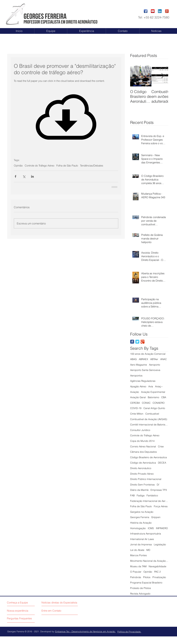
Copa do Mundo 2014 (142, 441)
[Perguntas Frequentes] (20, 618)
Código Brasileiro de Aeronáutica (148, 457)
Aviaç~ (159, 386)
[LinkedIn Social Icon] (160, 11)
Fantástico (152, 495)
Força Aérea (161, 506)
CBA (164, 397)
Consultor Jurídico (140, 430)
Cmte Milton (137, 414)
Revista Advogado (140, 594)
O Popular (136, 572)
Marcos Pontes (138, 555)
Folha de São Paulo (67, 166)
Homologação (138, 528)
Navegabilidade (157, 566)
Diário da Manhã (139, 490)
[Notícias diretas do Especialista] (60, 603)
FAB (132, 495)
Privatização (159, 577)
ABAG (133, 359)
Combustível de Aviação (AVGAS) (149, 419)
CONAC (146, 403)
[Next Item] (163, 76)
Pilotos (147, 577)
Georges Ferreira (140, 517)
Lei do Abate (137, 550)
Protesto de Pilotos (141, 588)
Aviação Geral (138, 397)
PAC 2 (157, 572)
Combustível (152, 414)
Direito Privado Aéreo (142, 474)
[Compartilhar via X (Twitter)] (24, 176)
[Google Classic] (143, 342)
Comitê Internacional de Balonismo (149, 425)
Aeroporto (155, 365)
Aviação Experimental (153, 392)
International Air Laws (142, 539)
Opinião (18, 166)
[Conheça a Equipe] (18, 603)
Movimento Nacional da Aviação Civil (149, 561)
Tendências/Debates (92, 166)
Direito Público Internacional (146, 479)
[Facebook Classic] (132, 342)
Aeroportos (136, 376)
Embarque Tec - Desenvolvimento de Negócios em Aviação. (85, 631)
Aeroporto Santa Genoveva (145, 370)
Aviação (135, 392)
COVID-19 (136, 408)
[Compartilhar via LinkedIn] (32, 176)
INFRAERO (162, 528)
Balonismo (153, 397)
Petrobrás (136, 577)
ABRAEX (143, 359)
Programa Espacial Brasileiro (146, 583)
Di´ (158, 485)
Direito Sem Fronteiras (142, 485)
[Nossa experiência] (21, 611)
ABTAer (154, 359)
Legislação (160, 544)
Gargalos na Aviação (142, 512)
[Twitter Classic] (137, 342)
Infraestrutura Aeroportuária (146, 534)
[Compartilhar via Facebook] (15, 176)
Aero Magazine (139, 365)
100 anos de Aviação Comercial (148, 354)
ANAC (164, 359)
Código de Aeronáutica (143, 463)
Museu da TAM (138, 566)
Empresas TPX (159, 490)
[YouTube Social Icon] (153, 11)
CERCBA (135, 403)
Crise (161, 446)
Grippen (156, 517)
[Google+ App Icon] (167, 11)
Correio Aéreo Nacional (143, 446)
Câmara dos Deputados (143, 452)
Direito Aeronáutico (141, 468)
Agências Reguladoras (143, 381)
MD (148, 550)
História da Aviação (141, 523)
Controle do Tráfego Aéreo (39, 166)
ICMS (151, 528)
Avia (151, 386)
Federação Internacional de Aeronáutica (149, 501)
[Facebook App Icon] (146, 11)
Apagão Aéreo (138, 386)
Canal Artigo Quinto (154, 408)
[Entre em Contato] (52, 611)
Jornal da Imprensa (141, 544)
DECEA (162, 463)
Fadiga (141, 495)
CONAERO (159, 403)
